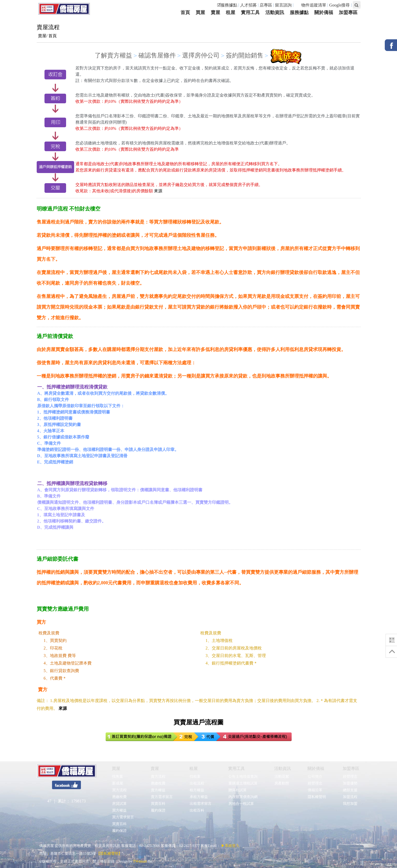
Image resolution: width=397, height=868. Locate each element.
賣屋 (155, 768)
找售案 (117, 777)
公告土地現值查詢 (243, 777)
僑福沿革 (315, 790)
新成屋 (117, 783)
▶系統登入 (230, 846)
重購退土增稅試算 (243, 783)
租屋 (194, 768)
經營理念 (315, 783)
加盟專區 (351, 768)
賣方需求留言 (162, 797)
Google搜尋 (339, 5)
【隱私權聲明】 (109, 854)
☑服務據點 (227, 5)
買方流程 (119, 790)
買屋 (116, 768)
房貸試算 (119, 804)
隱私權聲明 (317, 797)
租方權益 (197, 790)
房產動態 (282, 783)
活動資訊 (283, 768)
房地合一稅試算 (241, 804)
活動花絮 (282, 777)
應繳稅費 (119, 797)
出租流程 (197, 783)
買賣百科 (119, 824)
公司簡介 (315, 777)
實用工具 (236, 768)
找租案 (195, 777)
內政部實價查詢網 (243, 797)
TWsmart (140, 861)
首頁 (53, 36)
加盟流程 (350, 797)
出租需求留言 (200, 804)
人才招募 (248, 5)
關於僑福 (316, 768)
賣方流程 (158, 777)
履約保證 (119, 831)
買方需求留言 (123, 817)
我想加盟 (350, 804)
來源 (158, 191)
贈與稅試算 (237, 790)
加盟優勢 (350, 783)
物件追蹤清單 (311, 5)
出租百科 (197, 810)
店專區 (266, 5)
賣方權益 (158, 790)
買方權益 (119, 810)
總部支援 (350, 790)
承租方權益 (199, 797)
